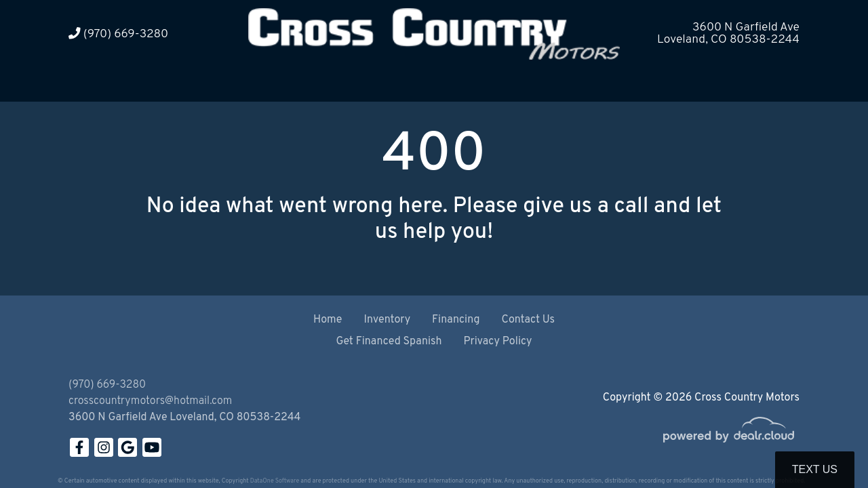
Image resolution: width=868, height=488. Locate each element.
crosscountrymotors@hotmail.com (150, 401)
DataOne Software (275, 481)
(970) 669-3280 (118, 34)
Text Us (815, 469)
